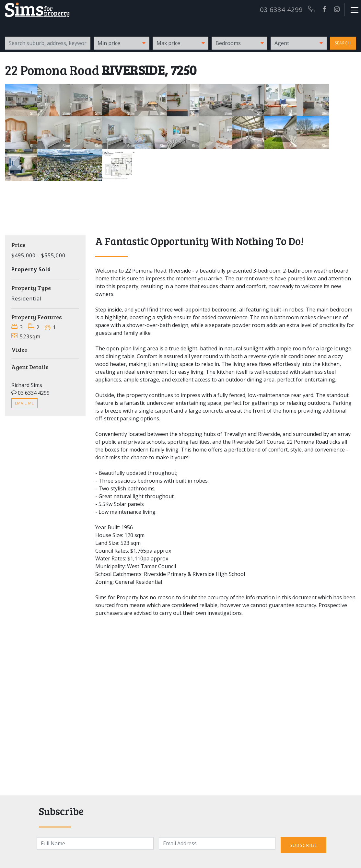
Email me (24, 403)
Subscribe (303, 845)
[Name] (95, 843)
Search (343, 43)
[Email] (217, 843)
